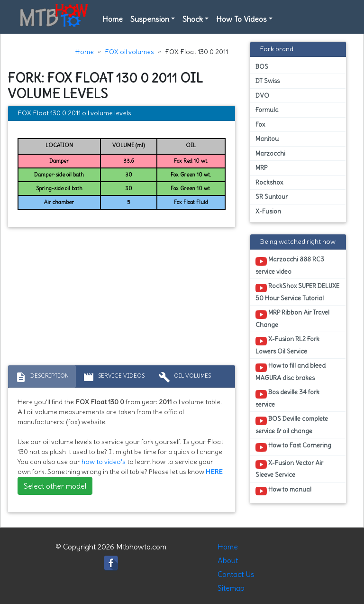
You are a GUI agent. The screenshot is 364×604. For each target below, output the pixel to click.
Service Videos (114, 377)
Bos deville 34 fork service (287, 398)
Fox (260, 125)
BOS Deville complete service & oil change (292, 425)
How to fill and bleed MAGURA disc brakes (291, 372)
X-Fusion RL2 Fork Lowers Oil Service (287, 345)
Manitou (267, 139)
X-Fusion (268, 211)
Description (42, 377)
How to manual (283, 491)
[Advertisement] (122, 298)
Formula (267, 110)
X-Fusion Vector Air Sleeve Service (289, 469)
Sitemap (231, 588)
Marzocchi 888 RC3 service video (290, 265)
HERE (214, 472)
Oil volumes (185, 377)
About (228, 560)
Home (113, 19)
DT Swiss (268, 81)
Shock (193, 19)
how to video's (104, 462)
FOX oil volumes (129, 52)
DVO (262, 96)
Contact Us (236, 574)
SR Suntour (272, 197)
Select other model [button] (55, 486)
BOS (262, 67)
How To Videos (241, 19)
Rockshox (269, 182)
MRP (261, 168)
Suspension (150, 19)
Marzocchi (270, 153)
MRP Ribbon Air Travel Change (292, 318)
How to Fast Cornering (293, 447)
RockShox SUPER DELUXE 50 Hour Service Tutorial (297, 292)
